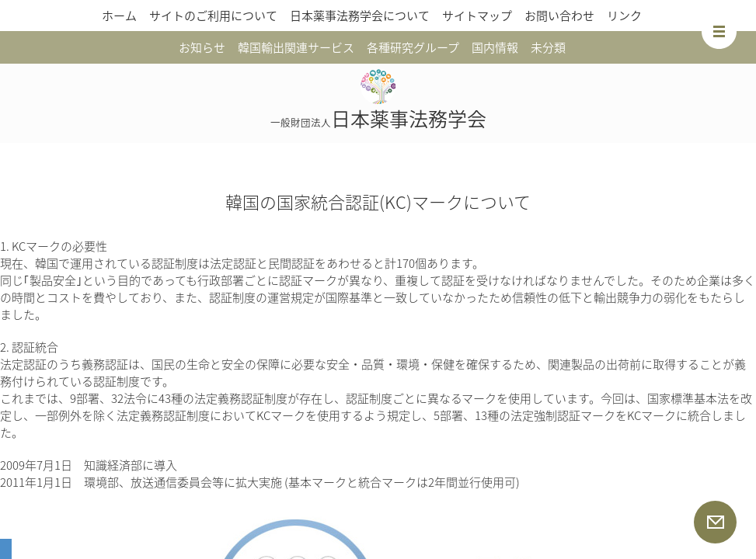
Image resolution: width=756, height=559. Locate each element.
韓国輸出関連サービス (296, 47)
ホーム (119, 16)
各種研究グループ (413, 47)
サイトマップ (477, 16)
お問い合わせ (559, 16)
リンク (624, 16)
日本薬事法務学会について (360, 16)
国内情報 (495, 47)
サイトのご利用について (213, 16)
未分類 (548, 47)
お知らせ (202, 47)
